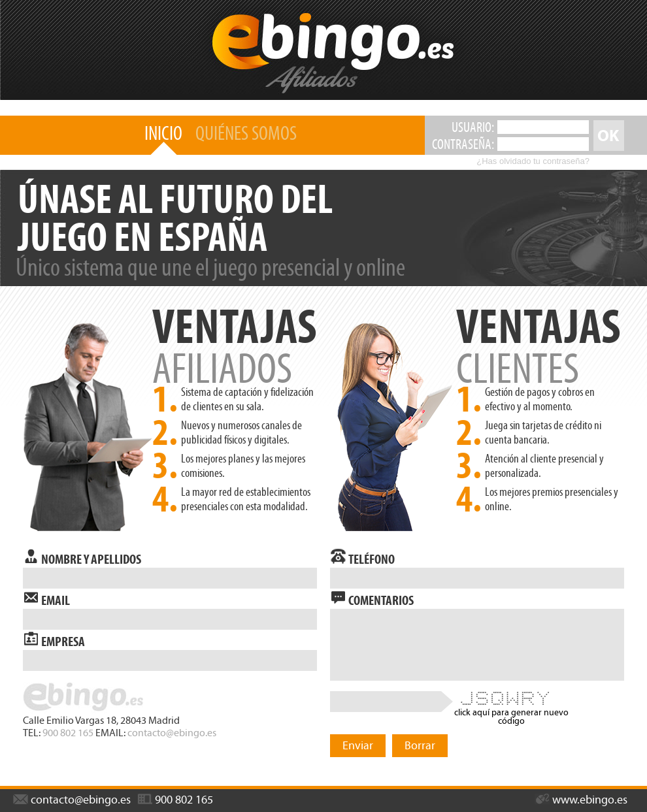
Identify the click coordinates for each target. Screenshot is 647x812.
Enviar (358, 745)
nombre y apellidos (82, 557)
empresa (54, 639)
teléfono (362, 557)
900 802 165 (68, 733)
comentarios (372, 598)
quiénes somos (246, 133)
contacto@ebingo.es (172, 733)
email (46, 598)
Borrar (420, 745)
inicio (163, 133)
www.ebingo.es (581, 800)
